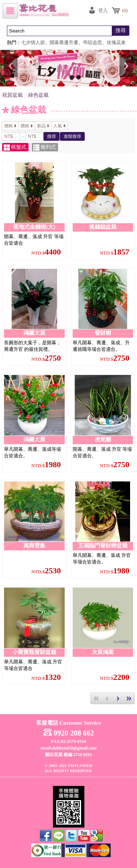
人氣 (60, 126)
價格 (10, 126)
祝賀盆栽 (12, 95)
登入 (103, 10)
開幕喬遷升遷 (64, 43)
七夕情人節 (33, 43)
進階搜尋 (72, 136)
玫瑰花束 (116, 43)
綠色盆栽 (38, 95)
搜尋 (121, 30)
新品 (43, 126)
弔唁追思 (92, 43)
